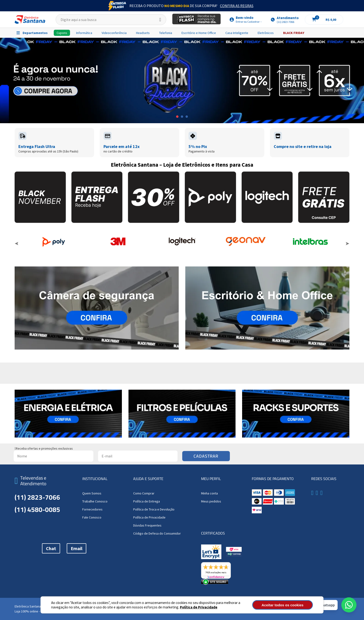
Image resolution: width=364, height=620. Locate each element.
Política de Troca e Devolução (154, 509)
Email (77, 548)
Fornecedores (92, 509)
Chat (51, 548)
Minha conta (209, 493)
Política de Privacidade (199, 607)
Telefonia (166, 33)
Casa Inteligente (237, 33)
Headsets (143, 33)
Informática (84, 33)
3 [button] (187, 117)
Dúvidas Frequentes (147, 525)
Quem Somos (92, 493)
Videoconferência (114, 33)
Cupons (62, 33)
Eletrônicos (266, 33)
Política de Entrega (147, 501)
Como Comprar (144, 493)
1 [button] (177, 117)
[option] (182, 80)
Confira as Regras (237, 6)
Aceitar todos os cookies (287, 605)
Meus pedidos (211, 501)
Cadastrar (206, 456)
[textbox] (111, 20)
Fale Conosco (92, 517)
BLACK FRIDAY (294, 33)
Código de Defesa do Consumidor (157, 533)
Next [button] (347, 244)
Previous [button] (17, 244)
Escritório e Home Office (199, 33)
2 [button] (182, 117)
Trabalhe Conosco (95, 501)
